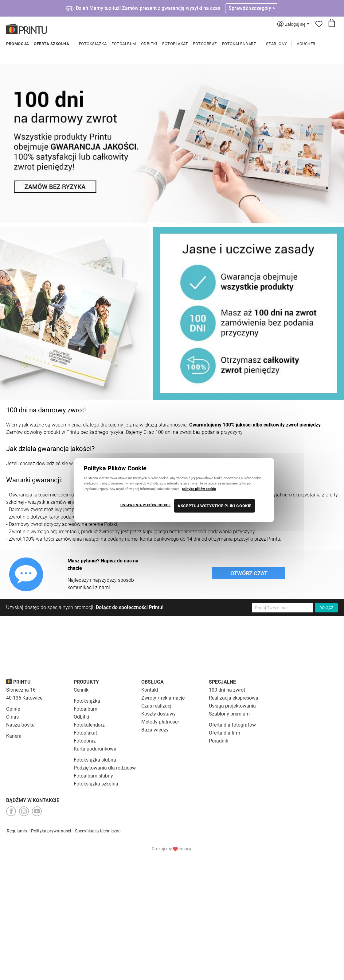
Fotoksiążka (93, 44)
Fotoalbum (124, 44)
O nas (12, 717)
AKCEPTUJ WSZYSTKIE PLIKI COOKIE (215, 505)
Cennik (81, 690)
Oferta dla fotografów (232, 725)
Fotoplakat (175, 44)
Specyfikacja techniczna (98, 831)
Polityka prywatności (51, 831)
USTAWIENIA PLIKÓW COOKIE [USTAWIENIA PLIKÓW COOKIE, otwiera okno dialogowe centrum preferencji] (146, 505)
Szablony (277, 44)
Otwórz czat (249, 573)
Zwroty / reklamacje (163, 698)
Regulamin (17, 831)
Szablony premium (229, 714)
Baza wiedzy (155, 730)
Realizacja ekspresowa (234, 698)
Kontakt (150, 690)
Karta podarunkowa (95, 749)
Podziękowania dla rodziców (105, 768)
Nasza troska (20, 725)
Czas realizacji (157, 706)
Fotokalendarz (239, 44)
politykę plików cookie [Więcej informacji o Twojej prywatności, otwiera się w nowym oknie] (199, 488)
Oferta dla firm (225, 733)
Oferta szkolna (51, 44)
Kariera (14, 736)
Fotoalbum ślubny (93, 776)
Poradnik (219, 741)
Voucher (306, 44)
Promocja (18, 44)
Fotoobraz (205, 44)
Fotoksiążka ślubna (95, 760)
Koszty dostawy (158, 714)
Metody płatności (160, 722)
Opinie (13, 709)
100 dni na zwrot (227, 690)
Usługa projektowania (232, 706)
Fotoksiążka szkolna (96, 784)
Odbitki (149, 44)
